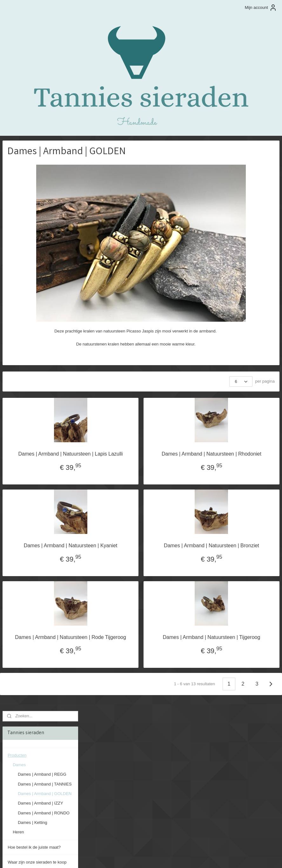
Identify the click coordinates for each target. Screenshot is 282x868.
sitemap (124, 856)
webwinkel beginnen (156, 856)
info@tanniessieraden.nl (213, 780)
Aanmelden (18, 830)
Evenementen (20, 322)
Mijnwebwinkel (205, 856)
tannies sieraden (23, 755)
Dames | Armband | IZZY (40, 233)
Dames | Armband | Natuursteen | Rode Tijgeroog (131, 656)
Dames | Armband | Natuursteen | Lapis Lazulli (131, 457)
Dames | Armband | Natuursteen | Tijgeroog (232, 656)
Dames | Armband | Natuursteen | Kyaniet (131, 556)
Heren (18, 262)
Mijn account (261, 8)
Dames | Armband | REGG (42, 204)
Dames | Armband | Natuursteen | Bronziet (232, 556)
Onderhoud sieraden (27, 307)
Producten (17, 185)
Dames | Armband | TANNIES (45, 214)
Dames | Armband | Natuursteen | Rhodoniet (232, 457)
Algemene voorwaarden (29, 337)
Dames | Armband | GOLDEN (45, 223)
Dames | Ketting (32, 252)
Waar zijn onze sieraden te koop (37, 292)
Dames (19, 194)
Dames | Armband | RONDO (44, 243)
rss (135, 856)
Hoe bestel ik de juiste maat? (34, 277)
